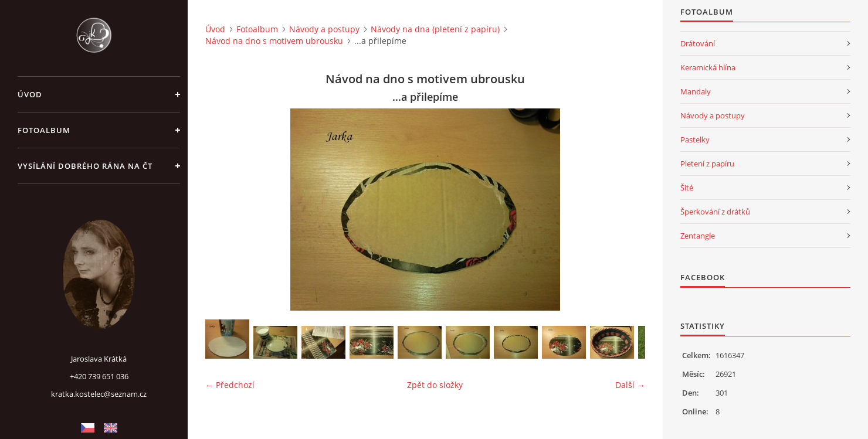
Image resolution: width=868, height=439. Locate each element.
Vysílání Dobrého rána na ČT (85, 166)
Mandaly (696, 91)
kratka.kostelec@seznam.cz (99, 394)
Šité (687, 188)
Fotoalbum (44, 130)
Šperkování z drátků (715, 212)
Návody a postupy (324, 29)
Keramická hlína (708, 67)
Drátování (698, 43)
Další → (630, 385)
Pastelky (695, 139)
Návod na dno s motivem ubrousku (274, 41)
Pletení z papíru (707, 164)
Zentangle (698, 236)
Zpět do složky (435, 385)
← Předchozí (230, 385)
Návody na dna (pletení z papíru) (435, 29)
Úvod (30, 94)
